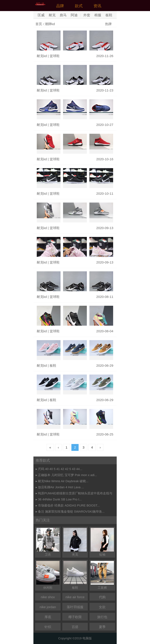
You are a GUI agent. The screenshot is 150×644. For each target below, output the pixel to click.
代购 (102, 597)
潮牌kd (50, 24)
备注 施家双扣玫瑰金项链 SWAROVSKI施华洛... (71, 512)
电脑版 (87, 638)
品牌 (60, 6)
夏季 (102, 627)
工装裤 (102, 575)
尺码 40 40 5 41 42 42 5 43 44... (60, 469)
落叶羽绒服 (75, 607)
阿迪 (74, 15)
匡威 (41, 15)
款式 (79, 6)
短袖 (102, 542)
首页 (39, 24)
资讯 (97, 6)
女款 (102, 607)
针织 (48, 627)
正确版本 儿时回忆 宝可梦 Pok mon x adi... (68, 475)
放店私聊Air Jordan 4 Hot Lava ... (61, 487)
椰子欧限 (75, 617)
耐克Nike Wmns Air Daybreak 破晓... (63, 481)
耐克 (52, 15)
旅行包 (102, 617)
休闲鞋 (48, 575)
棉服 (98, 15)
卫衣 (48, 542)
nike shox (48, 597)
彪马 (63, 15)
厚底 (48, 617)
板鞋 (109, 15)
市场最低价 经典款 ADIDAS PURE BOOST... (69, 505)
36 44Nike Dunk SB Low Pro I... (60, 499)
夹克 (75, 542)
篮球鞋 (55, 56)
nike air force (75, 597)
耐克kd (42, 56)
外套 (87, 15)
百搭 (75, 627)
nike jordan (48, 607)
